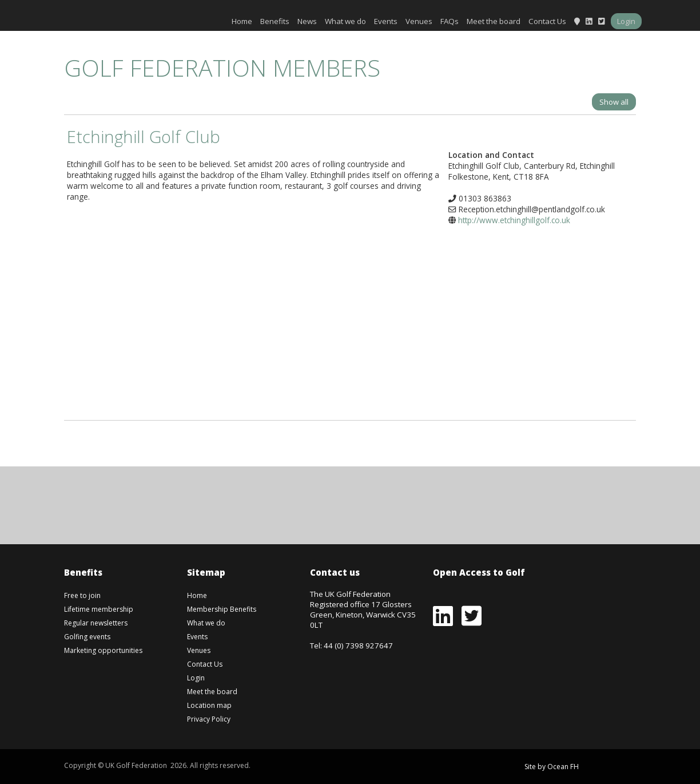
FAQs (450, 21)
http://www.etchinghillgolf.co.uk (514, 220)
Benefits (275, 21)
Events (386, 21)
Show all (614, 102)
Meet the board (494, 21)
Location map (209, 705)
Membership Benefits (222, 609)
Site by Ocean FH (552, 767)
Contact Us (547, 21)
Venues (419, 21)
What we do (345, 21)
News (307, 21)
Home (242, 21)
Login (626, 21)
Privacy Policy (209, 719)
